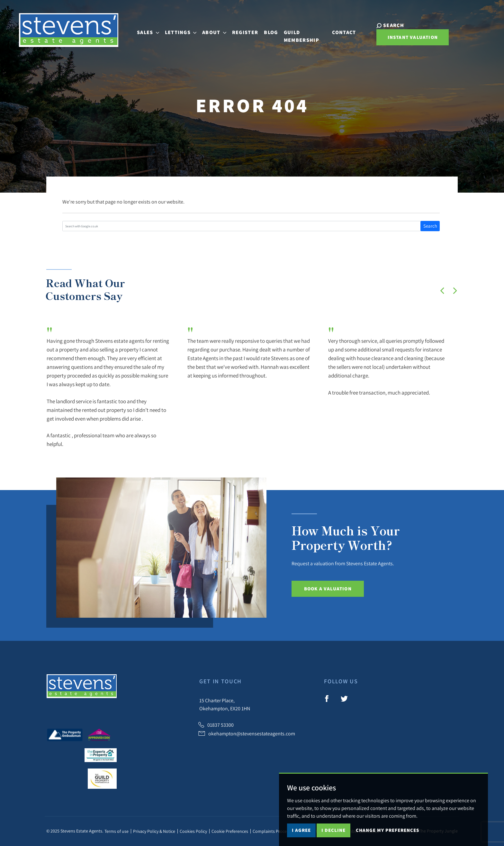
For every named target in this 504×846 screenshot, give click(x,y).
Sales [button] (138, 29)
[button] (442, 291)
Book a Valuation (328, 589)
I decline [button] (333, 830)
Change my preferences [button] (387, 830)
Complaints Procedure (274, 831)
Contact (344, 29)
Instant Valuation (408, 38)
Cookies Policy (193, 831)
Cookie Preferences (230, 831)
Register (236, 29)
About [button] (205, 29)
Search (430, 226)
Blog (261, 29)
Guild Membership (292, 33)
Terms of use (117, 831)
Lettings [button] (171, 29)
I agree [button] (301, 830)
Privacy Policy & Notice (154, 831)
